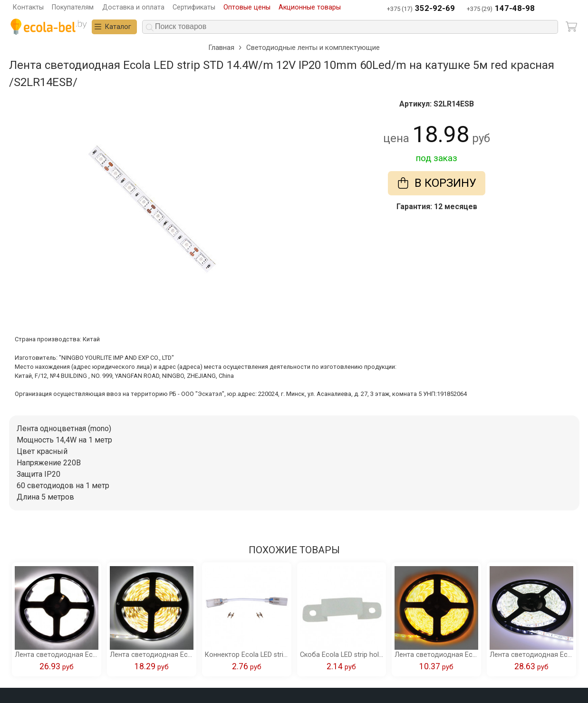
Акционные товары (310, 7)
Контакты (28, 7)
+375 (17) (421, 9)
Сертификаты (194, 7)
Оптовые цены (247, 7)
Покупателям (73, 7)
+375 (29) (501, 9)
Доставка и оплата (133, 7)
